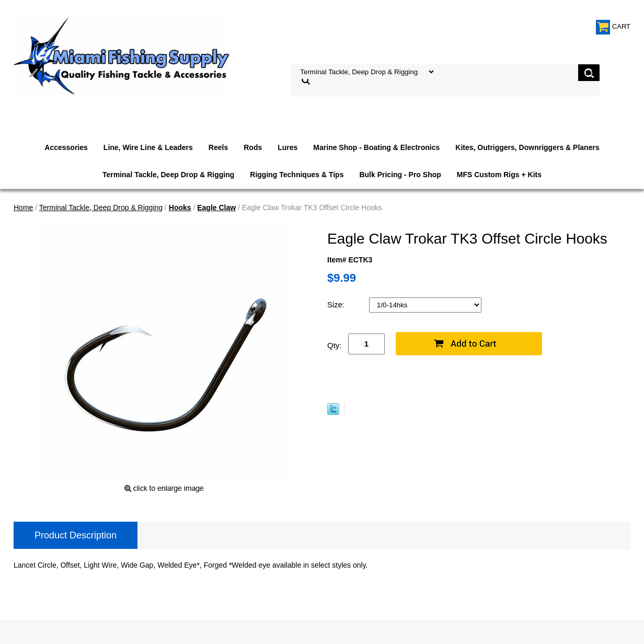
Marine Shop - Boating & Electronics (376, 147)
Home (23, 208)
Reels (218, 147)
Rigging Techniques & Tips (297, 175)
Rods (253, 147)
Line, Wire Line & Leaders (148, 147)
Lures (287, 147)
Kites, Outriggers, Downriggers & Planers (527, 147)
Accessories (66, 147)
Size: (337, 304)
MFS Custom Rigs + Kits (499, 175)
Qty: (335, 345)
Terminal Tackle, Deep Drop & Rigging (168, 175)
